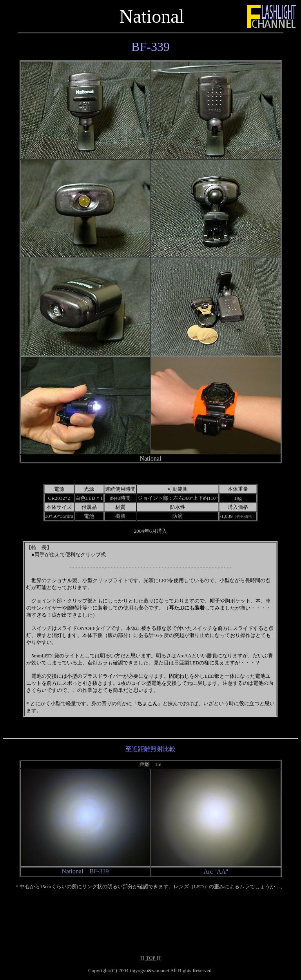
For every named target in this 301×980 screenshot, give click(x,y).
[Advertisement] (150, 915)
